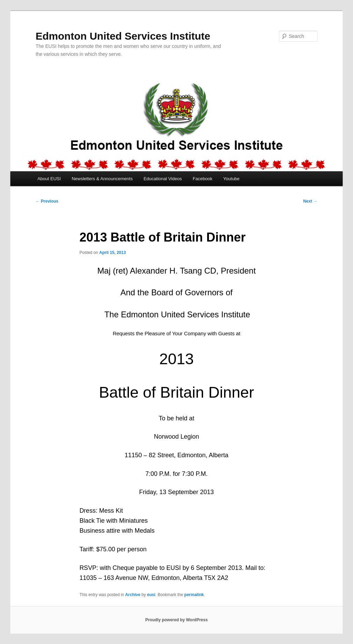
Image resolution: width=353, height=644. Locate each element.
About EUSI (49, 179)
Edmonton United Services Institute (123, 36)
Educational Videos (163, 179)
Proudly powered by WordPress (176, 620)
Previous (47, 201)
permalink (194, 595)
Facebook (203, 179)
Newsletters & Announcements (102, 179)
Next (310, 201)
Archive (133, 595)
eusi (151, 595)
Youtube (231, 179)
